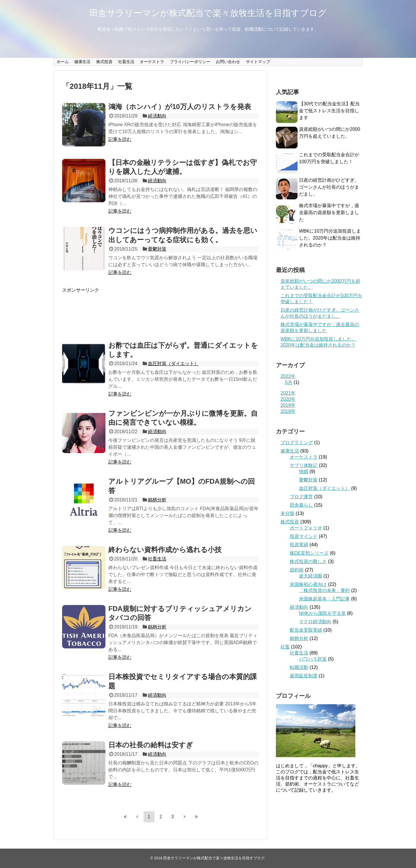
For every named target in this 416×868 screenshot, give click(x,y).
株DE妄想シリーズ (309, 553)
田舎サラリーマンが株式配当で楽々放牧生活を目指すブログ (208, 13)
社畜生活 (126, 62)
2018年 (288, 411)
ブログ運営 (301, 497)
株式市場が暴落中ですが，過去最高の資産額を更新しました (329, 213)
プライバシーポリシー (190, 62)
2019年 (288, 405)
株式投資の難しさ (308, 561)
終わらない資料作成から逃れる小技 (165, 550)
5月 (289, 382)
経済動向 (157, 116)
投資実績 (299, 545)
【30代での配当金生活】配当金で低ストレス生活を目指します (329, 111)
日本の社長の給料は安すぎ (151, 745)
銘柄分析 (157, 500)
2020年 (288, 399)
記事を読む (120, 139)
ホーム (63, 62)
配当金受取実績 (306, 630)
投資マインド (304, 536)
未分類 (287, 513)
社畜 (285, 647)
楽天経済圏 (311, 576)
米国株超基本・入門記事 (324, 599)
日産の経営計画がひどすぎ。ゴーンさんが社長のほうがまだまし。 (329, 187)
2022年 (288, 376)
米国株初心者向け (308, 584)
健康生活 (82, 62)
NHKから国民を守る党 (322, 613)
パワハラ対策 (313, 659)
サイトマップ (258, 62)
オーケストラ (152, 62)
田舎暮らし (301, 505)
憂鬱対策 (157, 249)
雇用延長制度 (304, 676)
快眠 (304, 471)
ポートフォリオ (306, 528)
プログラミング (297, 443)
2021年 (288, 393)
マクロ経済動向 (315, 622)
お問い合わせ (228, 62)
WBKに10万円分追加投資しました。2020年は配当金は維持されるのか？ (330, 238)
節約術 (297, 570)
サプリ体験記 (304, 465)
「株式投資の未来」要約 (324, 590)
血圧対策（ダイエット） (173, 364)
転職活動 (299, 667)
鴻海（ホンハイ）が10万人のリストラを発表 (180, 107)
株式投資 (104, 62)
